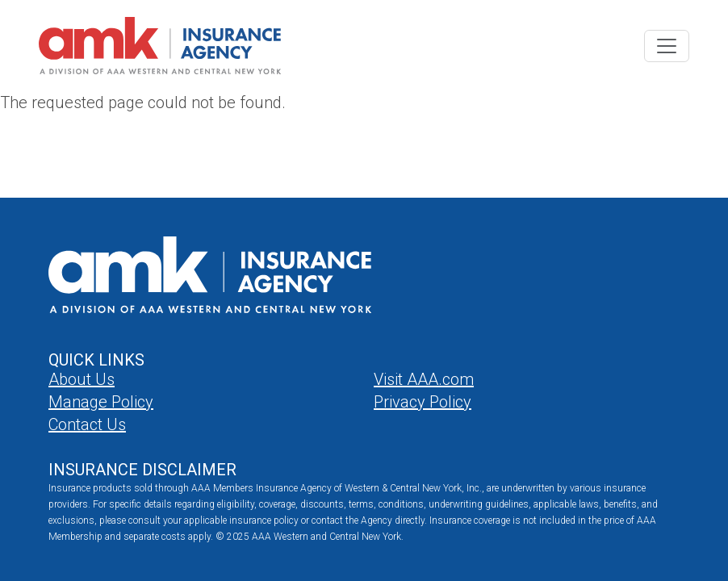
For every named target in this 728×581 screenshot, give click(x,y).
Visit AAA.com (424, 379)
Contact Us (87, 424)
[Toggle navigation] (667, 46)
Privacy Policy (423, 402)
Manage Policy (101, 402)
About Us (82, 379)
